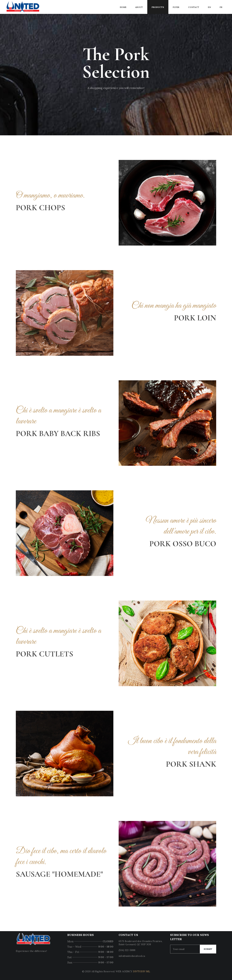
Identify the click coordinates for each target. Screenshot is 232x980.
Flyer (176, 7)
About (139, 7)
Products (158, 7)
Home (123, 7)
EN (209, 7)
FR (221, 7)
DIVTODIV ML (142, 971)
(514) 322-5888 (127, 950)
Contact (194, 7)
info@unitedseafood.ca (132, 956)
